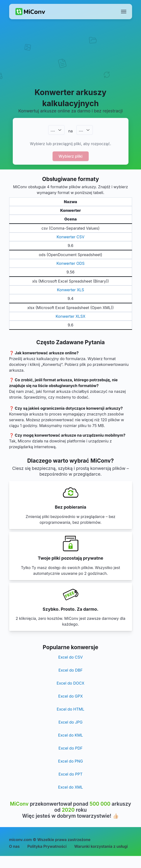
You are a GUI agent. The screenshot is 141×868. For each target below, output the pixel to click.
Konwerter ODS (70, 263)
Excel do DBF (70, 670)
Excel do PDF (71, 748)
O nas (14, 846)
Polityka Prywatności (47, 846)
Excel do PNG (70, 761)
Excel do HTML (70, 709)
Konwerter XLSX (70, 316)
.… (53, 130)
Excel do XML (70, 787)
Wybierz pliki (70, 156)
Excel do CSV (71, 657)
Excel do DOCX (70, 683)
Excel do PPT (71, 774)
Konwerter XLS (70, 290)
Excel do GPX (71, 696)
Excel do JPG (70, 722)
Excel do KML (70, 735)
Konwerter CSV (71, 237)
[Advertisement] (70, 59)
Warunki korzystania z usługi (101, 846)
